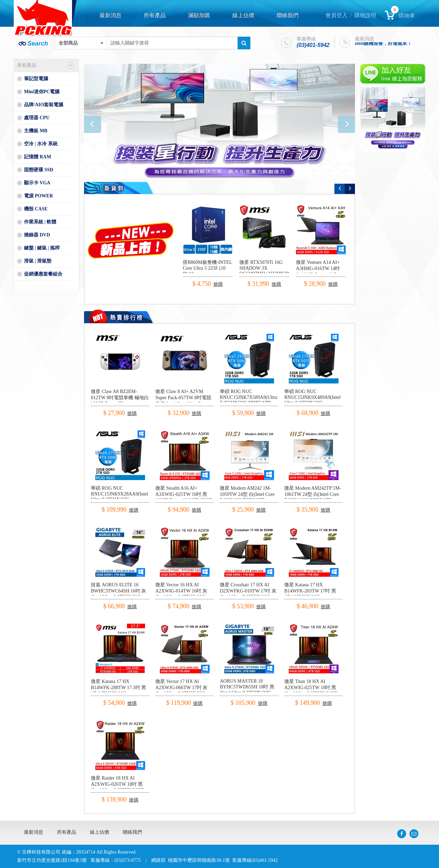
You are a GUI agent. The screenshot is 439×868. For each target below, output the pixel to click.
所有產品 (155, 15)
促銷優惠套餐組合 (43, 274)
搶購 (218, 284)
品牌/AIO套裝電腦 (44, 105)
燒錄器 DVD (37, 235)
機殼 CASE (36, 209)
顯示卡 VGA (37, 183)
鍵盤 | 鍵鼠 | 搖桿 (42, 248)
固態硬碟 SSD (39, 170)
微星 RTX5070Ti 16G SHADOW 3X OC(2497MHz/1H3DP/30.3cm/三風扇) (270, 271)
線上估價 (243, 15)
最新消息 (110, 15)
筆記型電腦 (36, 79)
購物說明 (365, 15)
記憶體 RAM (38, 157)
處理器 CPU (37, 118)
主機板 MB (36, 131)
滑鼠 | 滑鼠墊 (38, 261)
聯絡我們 (287, 15)
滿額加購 (199, 15)
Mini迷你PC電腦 (42, 92)
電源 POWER (38, 196)
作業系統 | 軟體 (40, 222)
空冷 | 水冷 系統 (41, 144)
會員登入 (336, 15)
